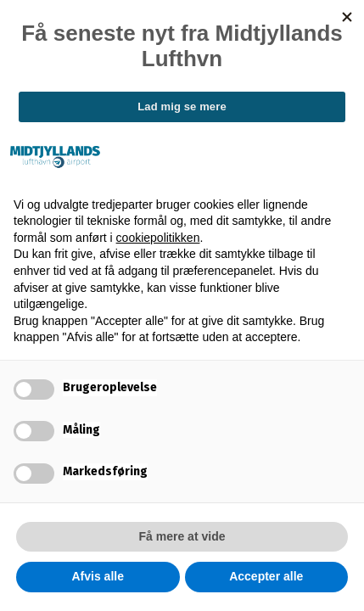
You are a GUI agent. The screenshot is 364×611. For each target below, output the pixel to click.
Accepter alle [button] (266, 576)
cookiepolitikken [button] (158, 238)
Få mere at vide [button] (182, 536)
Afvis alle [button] (98, 576)
